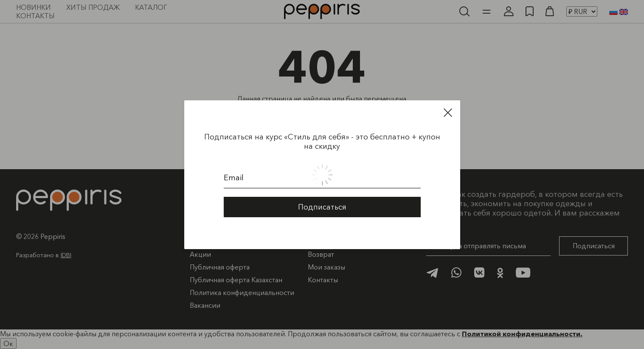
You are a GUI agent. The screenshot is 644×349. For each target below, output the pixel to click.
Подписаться (322, 206)
